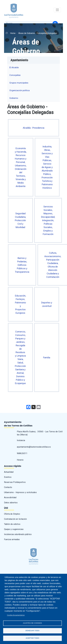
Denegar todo (32, 631)
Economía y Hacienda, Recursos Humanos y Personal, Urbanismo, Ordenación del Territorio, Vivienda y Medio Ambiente (21, 167)
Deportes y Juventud (47, 304)
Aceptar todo (32, 638)
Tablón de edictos (12, 524)
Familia (47, 358)
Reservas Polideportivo (15, 482)
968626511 (22, 453)
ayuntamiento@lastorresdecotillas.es (34, 447)
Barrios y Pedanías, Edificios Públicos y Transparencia (22, 265)
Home (13, 33)
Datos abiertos (11, 503)
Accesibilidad (10, 497)
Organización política (19, 90)
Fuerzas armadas (12, 539)
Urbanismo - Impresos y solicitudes (20, 492)
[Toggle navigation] (57, 10)
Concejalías (15, 75)
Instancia (21, 440)
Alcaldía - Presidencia (34, 128)
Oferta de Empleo (12, 514)
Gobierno (14, 98)
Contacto (8, 487)
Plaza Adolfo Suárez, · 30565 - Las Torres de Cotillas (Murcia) (40, 433)
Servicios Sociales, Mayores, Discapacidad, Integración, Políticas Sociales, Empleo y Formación (48, 220)
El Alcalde (14, 67)
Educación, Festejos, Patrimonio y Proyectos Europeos (20, 304)
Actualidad (9, 472)
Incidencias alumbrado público (18, 534)
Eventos (8, 477)
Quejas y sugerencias (14, 529)
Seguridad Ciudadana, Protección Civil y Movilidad (20, 220)
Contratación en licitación (15, 519)
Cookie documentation (16, 615)
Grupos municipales (19, 83)
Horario (20, 460)
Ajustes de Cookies (32, 623)
